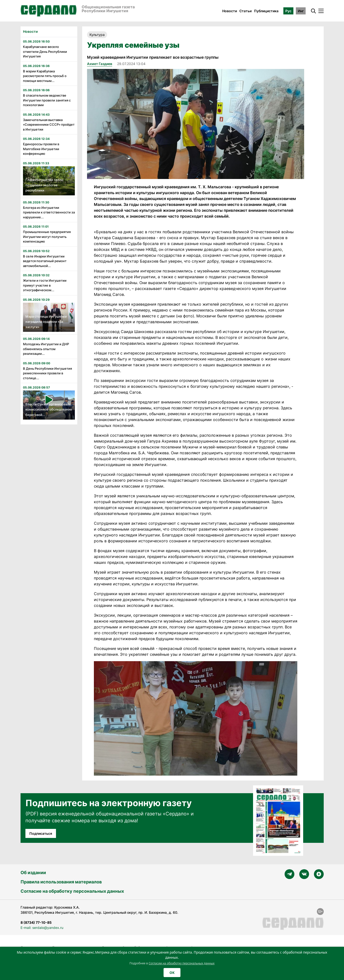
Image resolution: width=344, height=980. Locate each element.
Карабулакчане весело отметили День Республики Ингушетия (45, 51)
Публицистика (266, 11)
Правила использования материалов (61, 882)
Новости (230, 11)
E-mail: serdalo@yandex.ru (42, 928)
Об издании (33, 873)
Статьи (245, 11)
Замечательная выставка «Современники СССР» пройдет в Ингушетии (49, 125)
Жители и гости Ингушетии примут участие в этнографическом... (45, 285)
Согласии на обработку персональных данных (182, 963)
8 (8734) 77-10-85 (36, 922)
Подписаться (41, 833)
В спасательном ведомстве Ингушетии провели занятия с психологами (47, 100)
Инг (301, 11)
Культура (97, 35)
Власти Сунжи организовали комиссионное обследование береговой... (49, 409)
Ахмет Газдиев (100, 64)
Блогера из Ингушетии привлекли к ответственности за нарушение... (49, 212)
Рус (288, 11)
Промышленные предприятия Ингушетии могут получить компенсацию (47, 237)
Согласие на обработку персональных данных (72, 891)
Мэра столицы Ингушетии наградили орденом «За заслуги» (46, 322)
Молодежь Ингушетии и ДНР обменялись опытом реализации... (46, 349)
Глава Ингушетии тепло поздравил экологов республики (44, 185)
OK (172, 973)
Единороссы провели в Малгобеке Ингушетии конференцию (41, 149)
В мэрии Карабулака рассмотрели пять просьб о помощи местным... (45, 76)
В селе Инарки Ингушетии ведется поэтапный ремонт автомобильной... (45, 261)
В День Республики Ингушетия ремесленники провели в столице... (47, 373)
